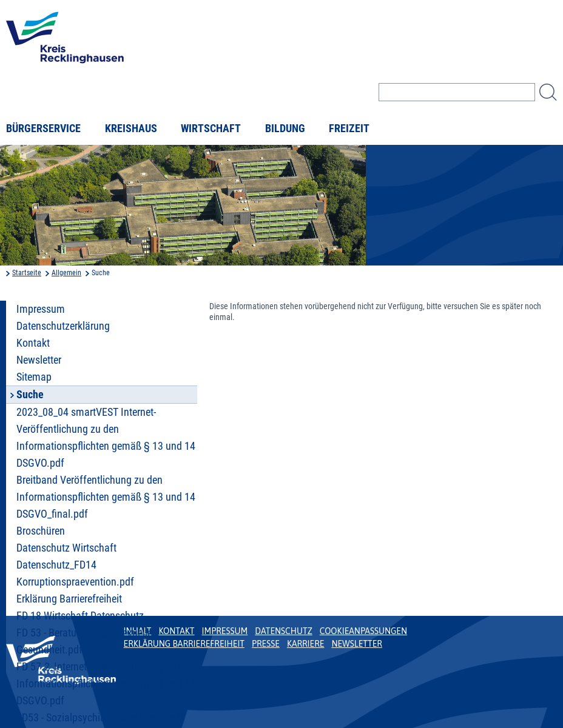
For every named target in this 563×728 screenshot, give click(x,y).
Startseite (27, 273)
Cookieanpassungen (363, 631)
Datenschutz (284, 631)
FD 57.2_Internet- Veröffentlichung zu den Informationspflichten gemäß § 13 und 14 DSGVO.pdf (106, 684)
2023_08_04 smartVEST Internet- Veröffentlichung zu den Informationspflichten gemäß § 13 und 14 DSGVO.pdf (106, 438)
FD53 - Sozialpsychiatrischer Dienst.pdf (100, 718)
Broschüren (41, 531)
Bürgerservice (43, 129)
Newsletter (39, 360)
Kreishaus (131, 129)
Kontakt (33, 343)
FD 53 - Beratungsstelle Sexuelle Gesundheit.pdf (84, 641)
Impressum (41, 309)
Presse (266, 644)
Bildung (285, 129)
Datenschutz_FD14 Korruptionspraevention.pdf (75, 573)
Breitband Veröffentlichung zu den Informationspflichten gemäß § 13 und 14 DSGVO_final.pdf (106, 497)
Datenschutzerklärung (63, 326)
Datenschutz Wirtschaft (66, 548)
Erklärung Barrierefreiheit (69, 599)
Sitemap (34, 377)
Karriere (306, 644)
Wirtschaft (211, 129)
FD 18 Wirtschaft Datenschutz (80, 616)
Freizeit (349, 129)
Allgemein (66, 273)
